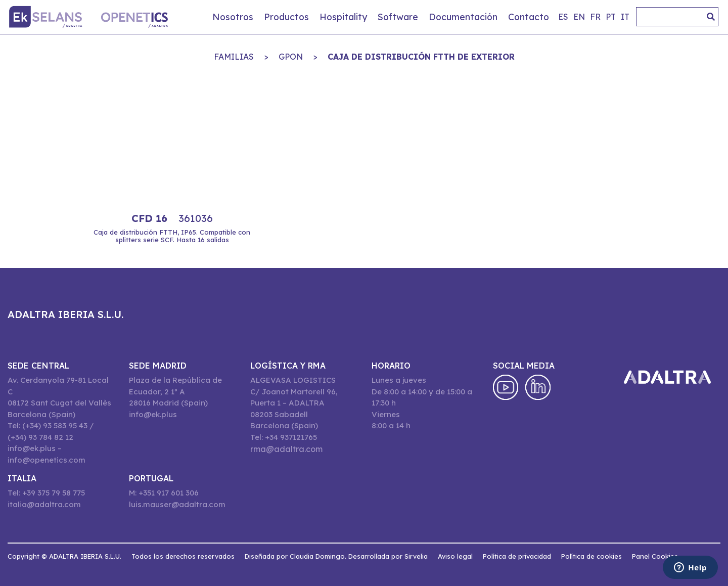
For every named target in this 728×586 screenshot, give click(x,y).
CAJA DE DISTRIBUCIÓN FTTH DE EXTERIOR (421, 57)
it (625, 17)
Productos (286, 17)
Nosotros (233, 17)
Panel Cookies (655, 556)
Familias (234, 57)
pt (611, 17)
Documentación (463, 17)
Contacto (529, 17)
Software (398, 17)
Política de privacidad (517, 556)
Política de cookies (591, 556)
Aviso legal (455, 556)
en (579, 17)
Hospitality (343, 17)
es (563, 17)
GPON (291, 57)
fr (595, 17)
